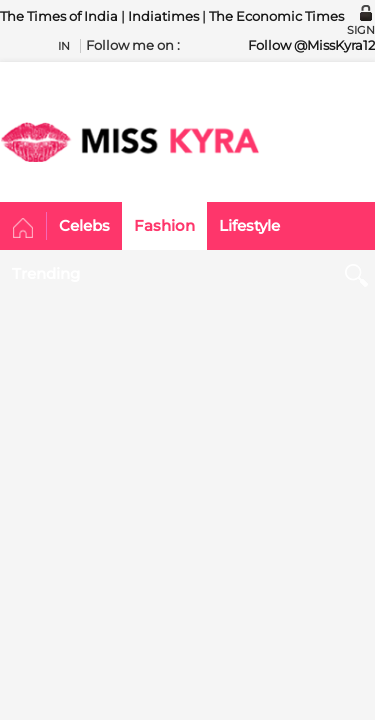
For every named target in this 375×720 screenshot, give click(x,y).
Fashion (164, 225)
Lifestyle (249, 225)
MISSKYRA (130, 142)
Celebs (84, 225)
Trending (46, 273)
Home (23, 229)
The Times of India (59, 16)
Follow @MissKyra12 (311, 45)
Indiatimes (163, 16)
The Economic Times (276, 16)
